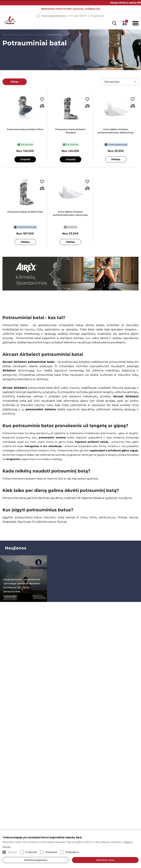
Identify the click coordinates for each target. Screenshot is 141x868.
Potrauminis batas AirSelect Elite (25, 212)
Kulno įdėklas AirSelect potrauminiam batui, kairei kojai (70, 213)
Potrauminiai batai (55, 35)
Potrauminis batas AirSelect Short (25, 129)
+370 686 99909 (77, 16)
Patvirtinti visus (105, 860)
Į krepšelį (25, 159)
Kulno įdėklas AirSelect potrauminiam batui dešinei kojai (116, 131)
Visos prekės (18, 35)
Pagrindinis (7, 35)
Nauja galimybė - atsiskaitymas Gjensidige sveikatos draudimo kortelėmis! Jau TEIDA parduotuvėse (22, 585)
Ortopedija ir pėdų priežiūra (35, 35)
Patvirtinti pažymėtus (36, 860)
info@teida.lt (97, 16)
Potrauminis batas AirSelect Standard (70, 131)
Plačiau (116, 159)
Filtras (15, 82)
